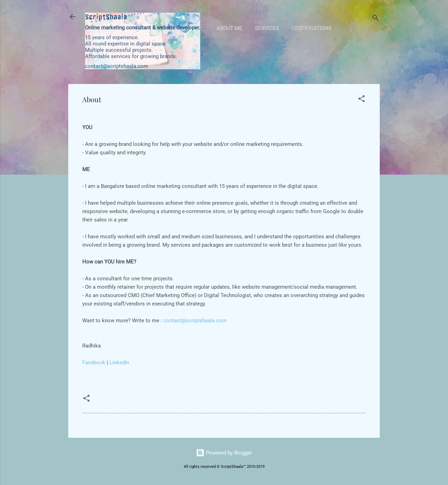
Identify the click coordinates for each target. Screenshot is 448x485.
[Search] (376, 19)
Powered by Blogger (224, 453)
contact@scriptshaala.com (195, 321)
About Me (229, 28)
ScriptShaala (106, 17)
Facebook (94, 363)
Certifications (311, 28)
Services (267, 28)
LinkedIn (119, 363)
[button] (362, 100)
